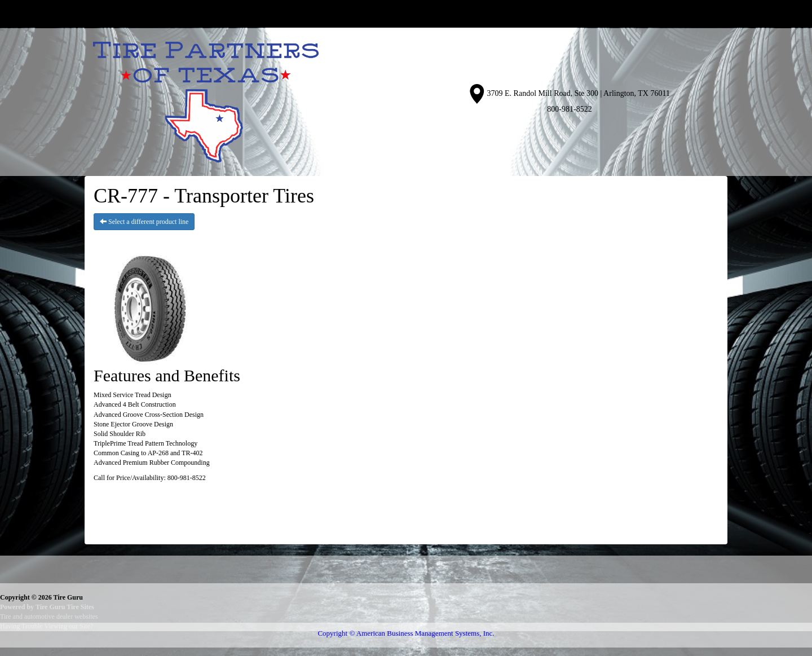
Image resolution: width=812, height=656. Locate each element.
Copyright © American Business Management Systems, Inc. (406, 633)
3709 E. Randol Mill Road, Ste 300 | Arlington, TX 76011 (579, 93)
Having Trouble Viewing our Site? (47, 626)
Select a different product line (144, 222)
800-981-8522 (569, 109)
